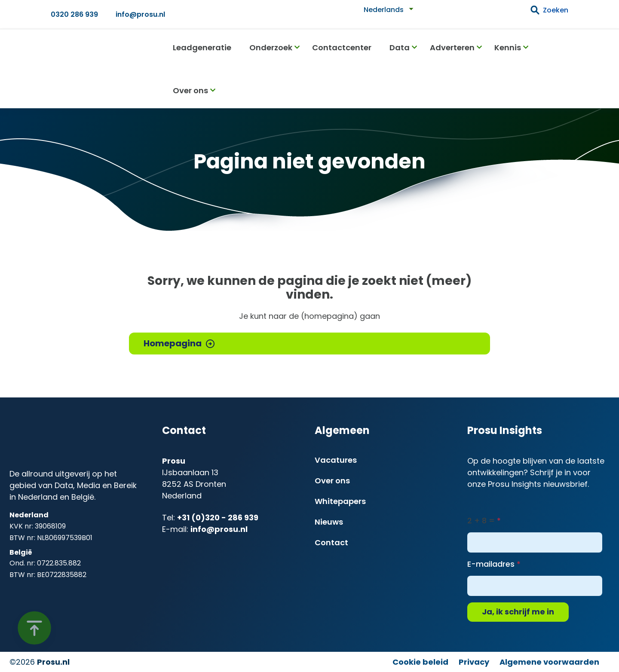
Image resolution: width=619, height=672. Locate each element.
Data (400, 47)
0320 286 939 (74, 14)
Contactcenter (342, 47)
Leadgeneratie (202, 47)
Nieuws (329, 522)
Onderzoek (271, 47)
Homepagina (173, 343)
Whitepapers (340, 501)
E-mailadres (491, 564)
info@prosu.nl (140, 14)
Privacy (474, 662)
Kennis (508, 47)
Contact (331, 542)
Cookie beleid (420, 662)
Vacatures (336, 460)
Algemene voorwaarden (549, 662)
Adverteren (452, 47)
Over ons (190, 90)
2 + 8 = (481, 521)
